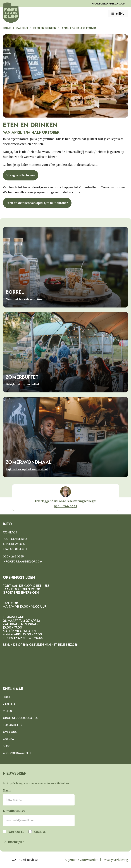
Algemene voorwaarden (82, 860)
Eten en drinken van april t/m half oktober (37, 203)
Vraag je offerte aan (21, 175)
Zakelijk (22, 28)
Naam (7, 790)
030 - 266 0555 (13, 556)
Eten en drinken (45, 28)
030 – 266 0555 (65, 506)
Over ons (10, 732)
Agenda (8, 739)
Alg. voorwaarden (17, 753)
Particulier (16, 832)
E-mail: (14, 811)
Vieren (7, 711)
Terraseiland (13, 725)
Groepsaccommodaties (20, 718)
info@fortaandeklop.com (108, 4)
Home (7, 28)
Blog (7, 746)
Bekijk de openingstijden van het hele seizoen (41, 645)
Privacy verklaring (115, 860)
